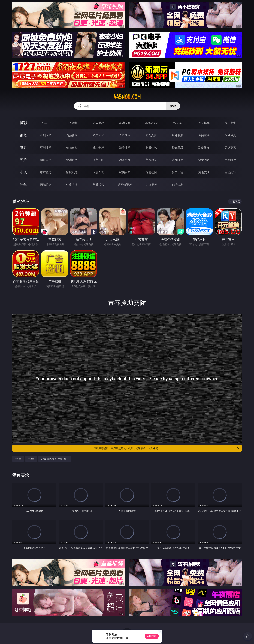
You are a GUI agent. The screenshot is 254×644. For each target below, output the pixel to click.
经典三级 (177, 148)
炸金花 (177, 123)
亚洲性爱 (46, 148)
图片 (23, 160)
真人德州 (72, 123)
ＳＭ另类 (230, 135)
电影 (23, 147)
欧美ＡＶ (98, 135)
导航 (23, 184)
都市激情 (46, 172)
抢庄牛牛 (230, 123)
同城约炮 (46, 185)
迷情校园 (151, 172)
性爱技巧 (230, 172)
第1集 (18, 459)
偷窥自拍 (46, 160)
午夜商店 (72, 185)
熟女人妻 (151, 135)
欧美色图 (98, 160)
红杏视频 (151, 185)
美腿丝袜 (151, 160)
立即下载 (152, 636)
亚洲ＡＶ (46, 135)
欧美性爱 (125, 148)
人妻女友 (98, 172)
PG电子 (46, 123)
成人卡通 (98, 148)
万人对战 (98, 123)
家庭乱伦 (72, 172)
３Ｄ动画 (125, 135)
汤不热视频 (125, 185)
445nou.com (127, 97)
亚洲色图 (72, 160)
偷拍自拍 (72, 148)
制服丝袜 (151, 148)
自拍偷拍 (72, 135)
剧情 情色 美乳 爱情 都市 (55, 459)
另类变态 (230, 148)
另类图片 (230, 160)
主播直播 (204, 135)
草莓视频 (98, 185)
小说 (23, 172)
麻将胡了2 (151, 123)
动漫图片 (125, 160)
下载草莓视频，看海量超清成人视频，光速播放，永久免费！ (167, 448)
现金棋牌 (204, 123)
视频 (23, 135)
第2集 (31, 459)
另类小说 (177, 172)
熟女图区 (204, 160)
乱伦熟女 (204, 148)
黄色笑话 (204, 172)
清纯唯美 (177, 160)
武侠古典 (125, 172)
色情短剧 (177, 185)
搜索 (173, 106)
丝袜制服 (177, 135)
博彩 (23, 123)
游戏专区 (125, 123)
